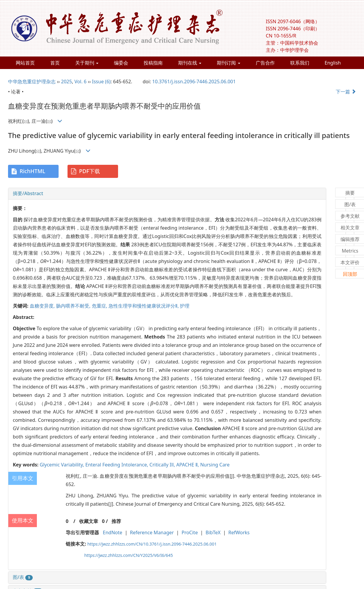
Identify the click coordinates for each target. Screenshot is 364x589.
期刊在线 (190, 63)
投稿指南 (153, 63)
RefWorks (239, 532)
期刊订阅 (228, 63)
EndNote (113, 532)
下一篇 (346, 92)
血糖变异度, (43, 306)
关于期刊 (87, 63)
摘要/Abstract (28, 193)
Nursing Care (215, 465)
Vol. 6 (80, 82)
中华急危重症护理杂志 (32, 82)
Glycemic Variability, (62, 465)
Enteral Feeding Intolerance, (117, 465)
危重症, (100, 306)
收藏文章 (89, 521)
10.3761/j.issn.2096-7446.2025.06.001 (194, 82)
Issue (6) (101, 82)
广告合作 (265, 63)
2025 (66, 82)
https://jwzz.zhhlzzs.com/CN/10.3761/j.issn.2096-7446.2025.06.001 (152, 544)
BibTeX (213, 532)
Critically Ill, (163, 465)
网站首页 (25, 63)
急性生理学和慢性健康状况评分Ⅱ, (144, 306)
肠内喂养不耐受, (74, 306)
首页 (55, 63)
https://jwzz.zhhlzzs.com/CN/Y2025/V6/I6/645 (128, 555)
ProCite (190, 532)
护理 (185, 306)
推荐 (116, 521)
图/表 (23, 577)
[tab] (167, 194)
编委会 (121, 63)
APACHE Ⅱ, (188, 465)
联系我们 (300, 63)
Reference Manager (152, 532)
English (333, 63)
